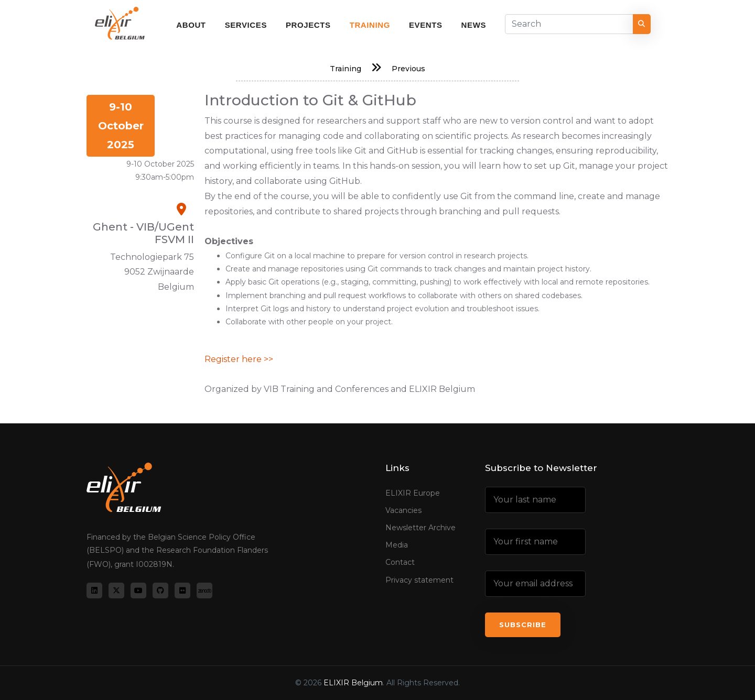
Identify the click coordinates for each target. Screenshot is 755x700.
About (191, 25)
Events (426, 25)
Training (370, 25)
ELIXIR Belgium (353, 683)
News (474, 25)
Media (397, 545)
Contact (400, 562)
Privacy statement (419, 580)
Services (246, 25)
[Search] (569, 24)
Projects (308, 25)
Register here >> (239, 359)
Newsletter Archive (420, 528)
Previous (408, 69)
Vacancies (403, 510)
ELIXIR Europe (413, 493)
